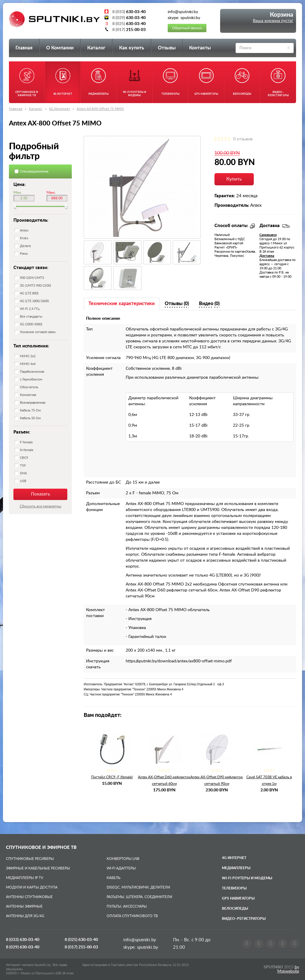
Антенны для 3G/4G (25, 916)
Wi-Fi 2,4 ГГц (30, 309)
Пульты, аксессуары (127, 906)
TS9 (23, 466)
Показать (41, 494)
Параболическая (32, 372)
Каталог (96, 48)
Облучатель (29, 387)
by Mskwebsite (288, 969)
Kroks (24, 238)
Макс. (51, 192)
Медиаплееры (236, 868)
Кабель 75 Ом (30, 410)
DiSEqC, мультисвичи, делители (138, 887)
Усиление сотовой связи (38, 332)
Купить (234, 179)
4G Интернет (59, 109)
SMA (23, 473)
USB (23, 481)
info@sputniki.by (140, 940)
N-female (27, 450)
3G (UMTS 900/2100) (35, 286)
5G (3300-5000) (31, 324)
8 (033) (23, 940)
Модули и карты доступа (32, 887)
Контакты (200, 48)
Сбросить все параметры (41, 506)
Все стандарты (31, 317)
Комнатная (28, 395)
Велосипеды (235, 908)
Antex (24, 230)
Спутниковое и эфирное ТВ (41, 848)
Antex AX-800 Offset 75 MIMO (100, 109)
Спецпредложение (34, 171)
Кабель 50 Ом (30, 418)
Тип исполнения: (31, 346)
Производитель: (31, 220)
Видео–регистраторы (244, 919)
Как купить (132, 48)
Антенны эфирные (24, 906)
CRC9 (24, 458)
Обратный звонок (187, 28)
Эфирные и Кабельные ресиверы (38, 868)
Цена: (20, 185)
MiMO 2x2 (28, 356)
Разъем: (22, 432)
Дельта (25, 246)
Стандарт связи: (31, 268)
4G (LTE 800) (29, 293)
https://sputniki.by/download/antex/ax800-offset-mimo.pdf (179, 661)
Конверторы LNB (123, 859)
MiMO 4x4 (28, 364)
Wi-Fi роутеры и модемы (247, 878)
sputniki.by (147, 947)
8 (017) (81, 947)
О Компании (60, 48)
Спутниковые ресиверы (30, 859)
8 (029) (23, 947)
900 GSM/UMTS (32, 278)
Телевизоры (234, 888)
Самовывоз (268, 235)
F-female (26, 442)
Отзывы (167, 48)
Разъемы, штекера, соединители (139, 897)
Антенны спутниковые (29, 897)
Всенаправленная (33, 403)
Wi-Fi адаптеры (121, 868)
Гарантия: (225, 196)
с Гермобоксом (31, 379)
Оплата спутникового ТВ (132, 916)
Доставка (267, 256)
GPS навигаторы (238, 898)
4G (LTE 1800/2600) (34, 301)
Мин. (18, 192)
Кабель (113, 878)
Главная (24, 48)
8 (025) (81, 940)
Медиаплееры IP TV (25, 878)
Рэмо (24, 254)
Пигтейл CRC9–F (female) (161, 777)
